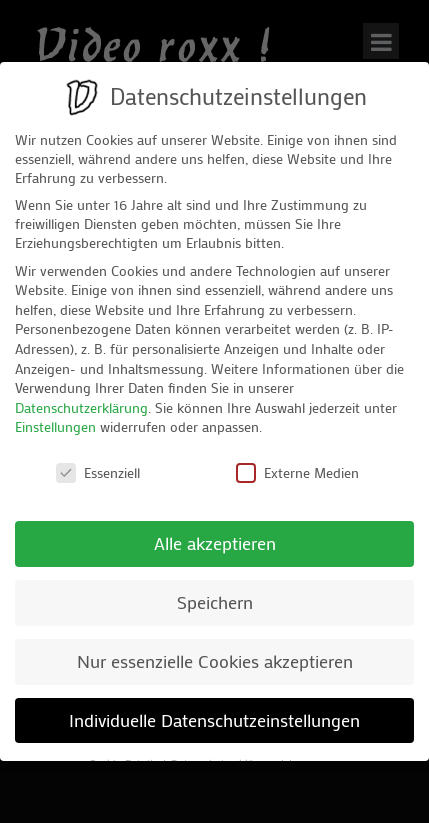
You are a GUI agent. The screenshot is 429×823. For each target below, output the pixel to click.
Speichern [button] (215, 602)
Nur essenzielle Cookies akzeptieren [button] (215, 661)
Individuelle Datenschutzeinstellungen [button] (214, 720)
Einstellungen (55, 426)
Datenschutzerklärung (81, 407)
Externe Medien (297, 472)
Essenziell (98, 472)
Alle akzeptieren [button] (215, 543)
